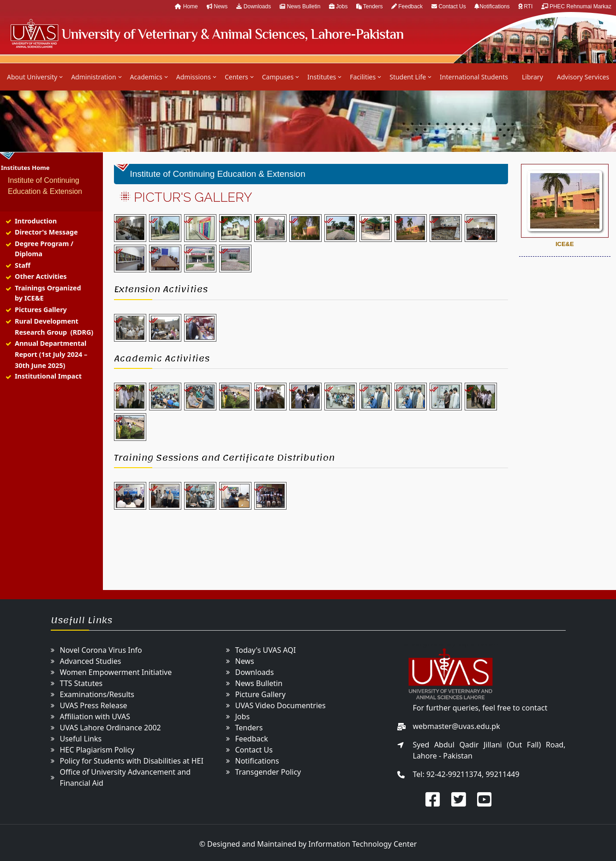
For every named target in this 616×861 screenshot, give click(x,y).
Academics (146, 77)
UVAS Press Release (94, 705)
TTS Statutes (81, 683)
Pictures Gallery (41, 310)
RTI (526, 6)
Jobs (339, 6)
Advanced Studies (91, 661)
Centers (236, 77)
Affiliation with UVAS (95, 716)
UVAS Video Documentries (281, 705)
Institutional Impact (48, 376)
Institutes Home (25, 168)
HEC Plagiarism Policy (97, 750)
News (217, 6)
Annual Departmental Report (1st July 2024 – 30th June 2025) (51, 354)
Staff (23, 265)
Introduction (36, 221)
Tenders (370, 6)
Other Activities (41, 276)
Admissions (194, 77)
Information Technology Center (362, 844)
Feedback (407, 6)
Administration (93, 77)
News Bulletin (301, 6)
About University (32, 77)
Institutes (322, 77)
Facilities (363, 77)
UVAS (206, 33)
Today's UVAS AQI (266, 650)
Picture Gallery (260, 694)
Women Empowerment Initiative (116, 672)
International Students (474, 77)
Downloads (254, 6)
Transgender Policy (268, 772)
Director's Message (46, 232)
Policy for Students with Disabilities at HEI (132, 761)
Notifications (493, 6)
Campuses (278, 77)
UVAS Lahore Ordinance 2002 (111, 728)
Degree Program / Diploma (44, 249)
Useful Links (81, 739)
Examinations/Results (97, 694)
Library (532, 77)
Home (186, 6)
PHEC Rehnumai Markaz (576, 6)
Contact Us (449, 6)
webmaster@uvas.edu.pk (457, 726)
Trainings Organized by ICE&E (48, 293)
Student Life (408, 77)
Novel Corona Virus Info (101, 650)
